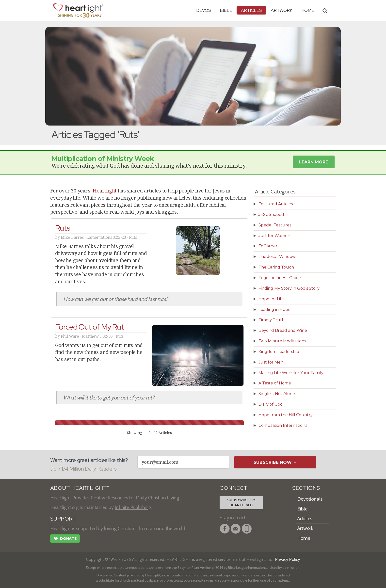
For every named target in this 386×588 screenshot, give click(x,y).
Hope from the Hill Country (286, 415)
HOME (308, 10)
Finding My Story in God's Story (289, 288)
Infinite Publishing (133, 507)
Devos (204, 10)
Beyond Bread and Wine (283, 330)
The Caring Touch (276, 267)
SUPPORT (63, 519)
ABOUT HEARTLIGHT (80, 488)
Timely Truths (272, 320)
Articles (251, 10)
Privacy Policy (288, 559)
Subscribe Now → (275, 462)
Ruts (63, 228)
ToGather (268, 246)
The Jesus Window (277, 257)
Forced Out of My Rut (89, 327)
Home (304, 538)
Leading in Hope (274, 310)
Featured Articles (276, 204)
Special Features (275, 225)
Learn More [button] (314, 162)
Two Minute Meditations (282, 341)
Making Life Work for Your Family (291, 373)
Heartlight (105, 191)
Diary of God (271, 404)
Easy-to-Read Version (194, 568)
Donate (65, 539)
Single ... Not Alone (277, 394)
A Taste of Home (275, 383)
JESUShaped (271, 215)
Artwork (282, 10)
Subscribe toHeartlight (241, 503)
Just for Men (271, 362)
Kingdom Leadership (279, 352)
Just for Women (274, 236)
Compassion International (284, 425)
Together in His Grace (280, 278)
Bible (226, 10)
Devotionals (310, 499)
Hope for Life (271, 299)
